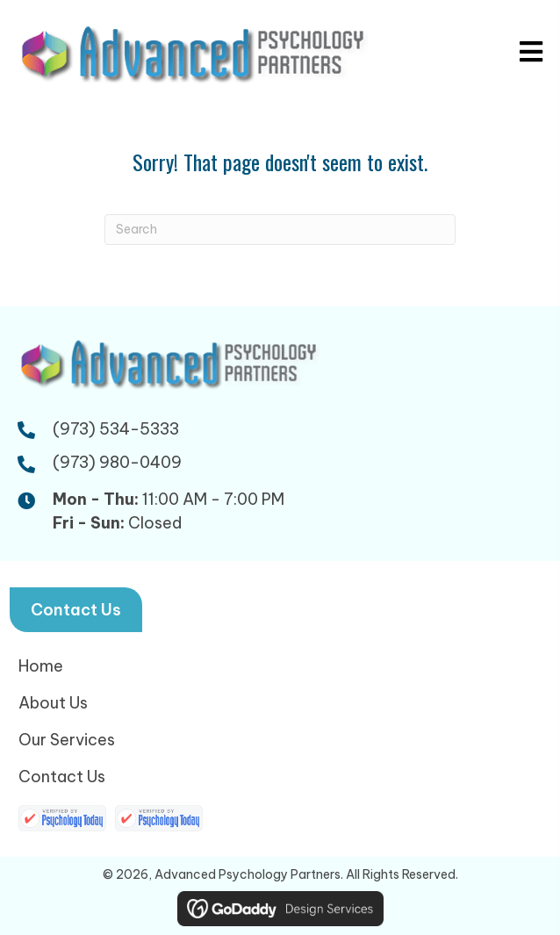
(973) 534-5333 (116, 429)
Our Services (67, 740)
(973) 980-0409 (117, 462)
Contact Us (62, 777)
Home (41, 666)
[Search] (280, 230)
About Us (53, 703)
